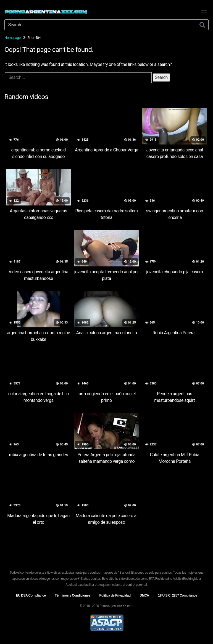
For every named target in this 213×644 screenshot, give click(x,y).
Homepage (13, 38)
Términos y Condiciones (72, 595)
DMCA (144, 595)
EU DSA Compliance (31, 595)
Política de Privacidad (115, 595)
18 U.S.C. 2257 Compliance (177, 595)
